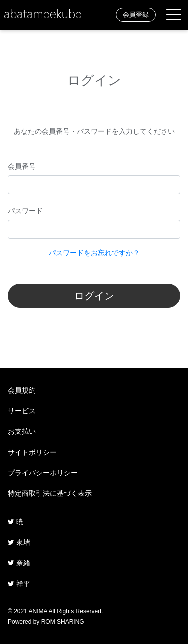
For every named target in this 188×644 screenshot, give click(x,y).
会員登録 (136, 15)
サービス (22, 411)
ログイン (94, 296)
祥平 (19, 584)
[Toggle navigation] (174, 15)
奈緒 (19, 563)
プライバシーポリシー (43, 473)
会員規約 (22, 390)
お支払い (22, 431)
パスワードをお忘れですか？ (94, 253)
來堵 (19, 542)
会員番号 (22, 166)
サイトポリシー (32, 452)
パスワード (25, 211)
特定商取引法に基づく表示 (50, 493)
